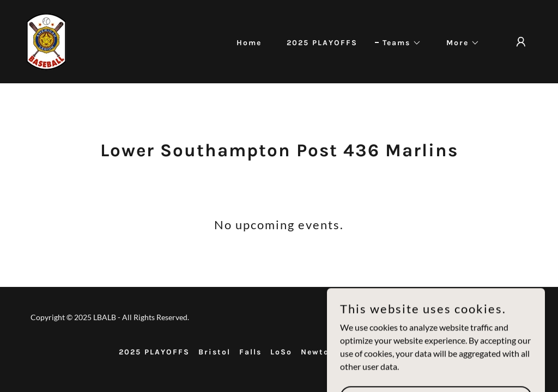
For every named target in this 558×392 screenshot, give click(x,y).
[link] (46, 41)
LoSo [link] (281, 352)
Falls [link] (250, 352)
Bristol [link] (214, 352)
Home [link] (249, 43)
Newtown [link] (322, 352)
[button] (398, 43)
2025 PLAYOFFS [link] (322, 43)
